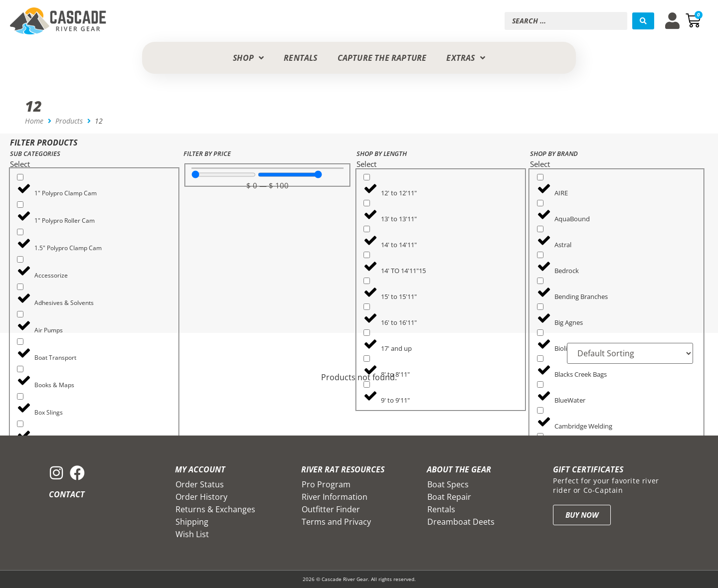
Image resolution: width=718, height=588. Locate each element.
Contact (67, 494)
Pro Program (326, 484)
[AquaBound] (540, 203)
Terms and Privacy (336, 522)
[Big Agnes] (540, 307)
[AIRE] (540, 177)
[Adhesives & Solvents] (20, 287)
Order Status (200, 484)
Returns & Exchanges (215, 509)
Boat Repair (449, 497)
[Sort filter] (630, 353)
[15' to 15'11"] (367, 281)
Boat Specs (448, 484)
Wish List (192, 534)
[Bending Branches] (540, 281)
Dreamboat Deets (461, 522)
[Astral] (540, 229)
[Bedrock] (540, 255)
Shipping (192, 522)
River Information (335, 497)
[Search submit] (643, 21)
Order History (201, 497)
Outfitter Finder (331, 509)
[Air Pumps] (20, 314)
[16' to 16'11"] (367, 307)
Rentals (441, 509)
